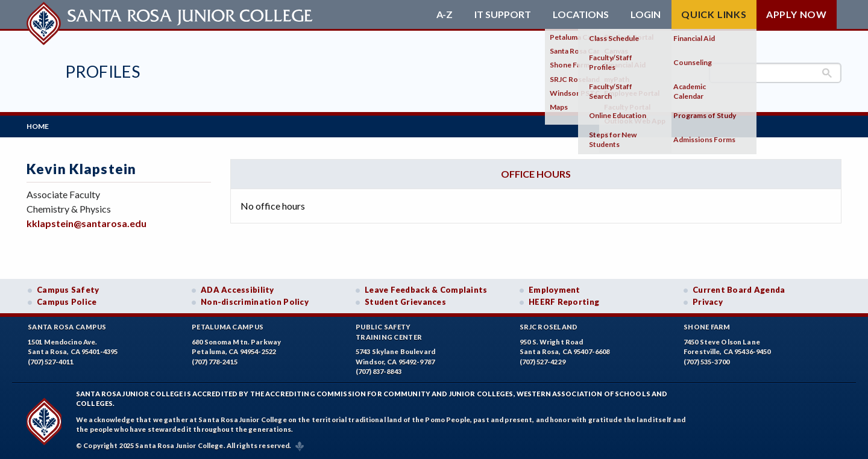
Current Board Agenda (739, 290)
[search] (775, 73)
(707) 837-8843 (379, 371)
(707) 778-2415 (215, 362)
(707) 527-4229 (542, 362)
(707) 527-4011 (51, 362)
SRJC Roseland (549, 327)
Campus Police (67, 302)
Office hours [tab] (536, 174)
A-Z (445, 14)
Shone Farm (707, 327)
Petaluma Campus (228, 327)
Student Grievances (405, 302)
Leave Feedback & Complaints (426, 290)
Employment (555, 290)
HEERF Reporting (564, 302)
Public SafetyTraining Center (389, 332)
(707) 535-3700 (706, 362)
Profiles (102, 71)
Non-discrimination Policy (255, 302)
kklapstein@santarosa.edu (86, 223)
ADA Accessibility (237, 290)
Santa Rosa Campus (67, 327)
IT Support (503, 14)
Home (38, 126)
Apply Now (797, 14)
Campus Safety (68, 290)
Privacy (708, 302)
